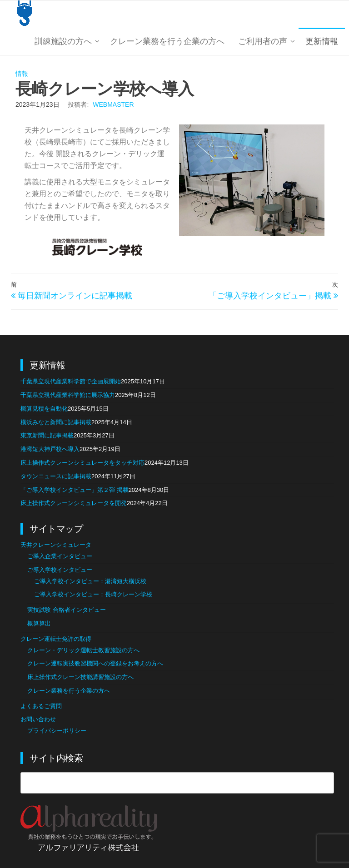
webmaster (113, 104)
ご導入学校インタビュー (60, 570)
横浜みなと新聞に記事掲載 (56, 422)
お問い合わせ (38, 719)
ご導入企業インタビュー (60, 556)
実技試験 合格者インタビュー (67, 610)
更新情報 (322, 41)
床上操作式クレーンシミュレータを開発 (74, 503)
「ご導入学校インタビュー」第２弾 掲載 (75, 490)
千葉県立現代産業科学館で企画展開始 (71, 381)
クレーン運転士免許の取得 (56, 639)
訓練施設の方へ (63, 41)
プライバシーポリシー (57, 731)
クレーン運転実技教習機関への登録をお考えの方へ (95, 663)
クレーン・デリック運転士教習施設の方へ (83, 650)
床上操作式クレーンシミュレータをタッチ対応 (82, 463)
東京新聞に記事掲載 (47, 435)
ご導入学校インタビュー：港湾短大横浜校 (90, 581)
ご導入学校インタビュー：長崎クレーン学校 (93, 594)
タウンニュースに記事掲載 (56, 476)
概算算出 (39, 623)
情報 (22, 74)
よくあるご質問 (41, 706)
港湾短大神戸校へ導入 (50, 449)
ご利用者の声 (263, 41)
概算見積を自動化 (44, 409)
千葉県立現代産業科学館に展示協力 (68, 395)
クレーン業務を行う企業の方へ (167, 41)
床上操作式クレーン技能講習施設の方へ (80, 677)
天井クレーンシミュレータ (56, 545)
